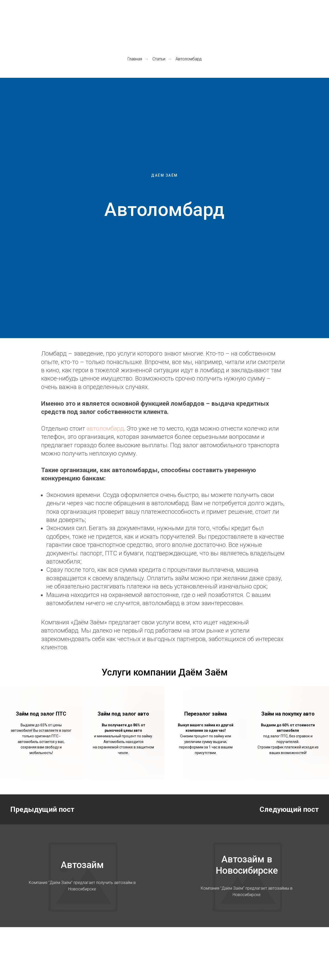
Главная (135, 59)
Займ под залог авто (123, 714)
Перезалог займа (206, 714)
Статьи (159, 59)
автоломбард (105, 429)
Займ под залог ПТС (41, 714)
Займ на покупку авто (288, 714)
